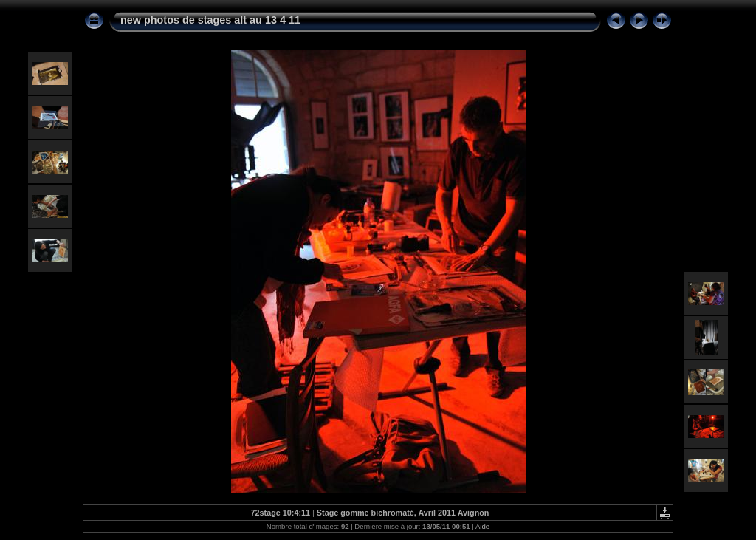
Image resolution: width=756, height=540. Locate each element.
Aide (482, 526)
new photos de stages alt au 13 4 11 (210, 20)
